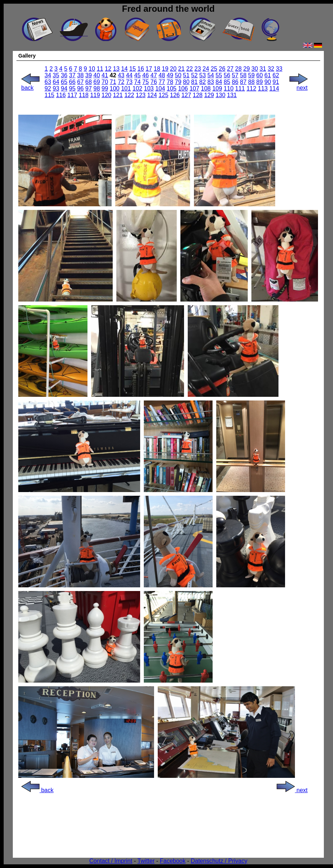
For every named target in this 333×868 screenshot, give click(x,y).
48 (162, 75)
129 (209, 95)
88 (251, 82)
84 (219, 82)
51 (186, 75)
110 (229, 88)
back (30, 85)
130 (220, 95)
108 (206, 88)
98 (97, 88)
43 (121, 75)
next (299, 85)
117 (72, 95)
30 (255, 69)
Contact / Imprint (111, 861)
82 (203, 82)
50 (178, 75)
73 (129, 82)
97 (89, 88)
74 (138, 82)
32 (271, 69)
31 (263, 69)
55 (219, 75)
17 (149, 69)
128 (198, 95)
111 (240, 88)
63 (48, 82)
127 (186, 95)
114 (274, 88)
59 (251, 75)
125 (163, 95)
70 (105, 82)
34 (48, 75)
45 (138, 75)
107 (194, 88)
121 (118, 95)
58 (243, 75)
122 (129, 95)
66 (72, 82)
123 (141, 95)
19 (165, 69)
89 (259, 82)
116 (61, 95)
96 (81, 88)
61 (268, 75)
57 (235, 75)
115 (50, 95)
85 (227, 82)
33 (279, 69)
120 (107, 95)
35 (56, 75)
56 (227, 75)
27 (230, 69)
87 (243, 82)
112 (252, 88)
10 (92, 69)
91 (276, 82)
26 (222, 69)
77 (162, 82)
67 (81, 82)
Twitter (146, 861)
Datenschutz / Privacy (219, 861)
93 (56, 88)
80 (186, 82)
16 (141, 69)
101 (126, 88)
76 (154, 82)
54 (211, 75)
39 (89, 75)
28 (239, 69)
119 (95, 95)
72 (121, 82)
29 (247, 69)
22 (190, 69)
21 (182, 69)
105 (172, 88)
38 (81, 75)
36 (64, 75)
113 (263, 88)
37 (72, 75)
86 (235, 82)
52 (194, 75)
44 (129, 75)
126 (175, 95)
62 (276, 75)
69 (97, 82)
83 (211, 82)
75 (146, 82)
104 (160, 88)
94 (64, 88)
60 (259, 75)
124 (152, 95)
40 (97, 75)
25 (214, 69)
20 (173, 69)
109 (217, 88)
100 (115, 88)
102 (137, 88)
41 (105, 75)
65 (64, 82)
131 (232, 95)
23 (198, 69)
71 (113, 82)
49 (170, 75)
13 (116, 69)
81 (194, 82)
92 (48, 88)
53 (203, 75)
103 (149, 88)
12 (108, 69)
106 (183, 88)
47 (154, 75)
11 (100, 69)
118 (84, 95)
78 (170, 82)
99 (105, 88)
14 (124, 69)
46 (146, 75)
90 (268, 82)
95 (72, 88)
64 (56, 82)
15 (132, 69)
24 (206, 69)
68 (89, 82)
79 (178, 82)
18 (157, 69)
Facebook (173, 861)
